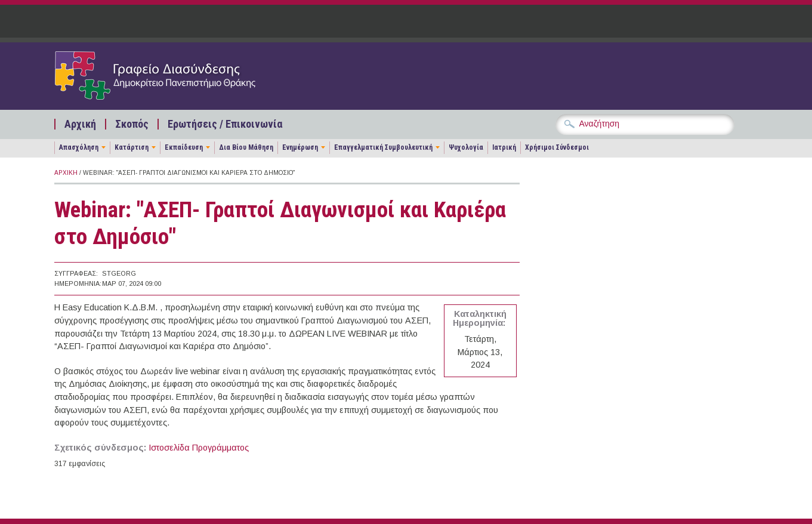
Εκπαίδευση (184, 147)
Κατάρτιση (132, 147)
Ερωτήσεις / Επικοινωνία (225, 124)
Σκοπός (132, 124)
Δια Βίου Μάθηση (246, 147)
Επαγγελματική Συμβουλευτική (383, 147)
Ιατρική (504, 147)
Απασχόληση (79, 147)
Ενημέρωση (300, 147)
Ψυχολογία (466, 147)
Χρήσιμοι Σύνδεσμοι (557, 147)
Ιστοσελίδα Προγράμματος (199, 448)
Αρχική (80, 124)
